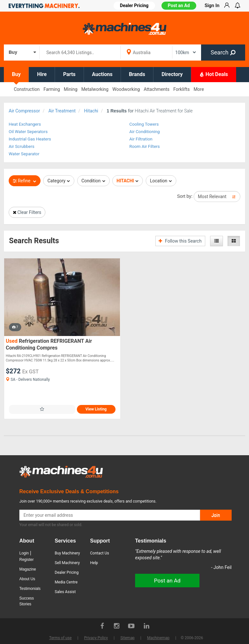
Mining (70, 89)
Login (24, 553)
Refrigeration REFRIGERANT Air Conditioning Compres (49, 345)
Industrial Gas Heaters (30, 139)
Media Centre (66, 582)
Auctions (102, 74)
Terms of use (60, 638)
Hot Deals (214, 74)
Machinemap (158, 638)
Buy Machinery (67, 553)
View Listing (96, 409)
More (199, 89)
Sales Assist (65, 592)
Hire (42, 74)
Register (27, 560)
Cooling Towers (144, 124)
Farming (52, 89)
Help (94, 563)
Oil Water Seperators (28, 132)
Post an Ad (179, 5)
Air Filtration (141, 139)
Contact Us (100, 553)
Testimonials (30, 589)
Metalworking (95, 89)
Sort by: (185, 196)
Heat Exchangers (25, 124)
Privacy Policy (96, 638)
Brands (137, 74)
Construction (27, 89)
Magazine (28, 569)
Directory (172, 74)
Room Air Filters (145, 146)
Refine (25, 181)
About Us (27, 579)
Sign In (212, 5)
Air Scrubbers (22, 146)
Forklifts (182, 89)
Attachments (157, 89)
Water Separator (24, 154)
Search (223, 52)
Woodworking (126, 89)
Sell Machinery (67, 563)
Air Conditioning (145, 132)
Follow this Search (180, 241)
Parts (69, 74)
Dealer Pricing (67, 572)
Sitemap (127, 638)
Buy (16, 74)
